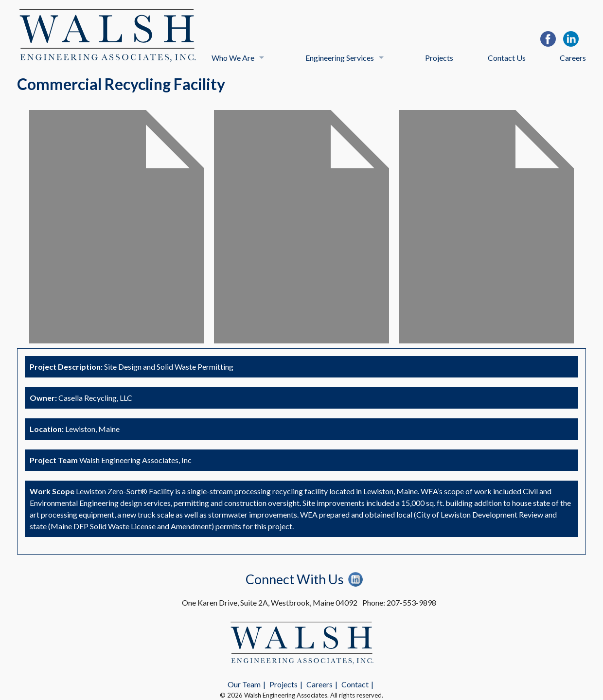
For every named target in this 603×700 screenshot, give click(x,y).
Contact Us (507, 58)
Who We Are (233, 58)
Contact (355, 684)
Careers (573, 58)
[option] (117, 227)
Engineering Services (340, 58)
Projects (439, 58)
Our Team (244, 684)
